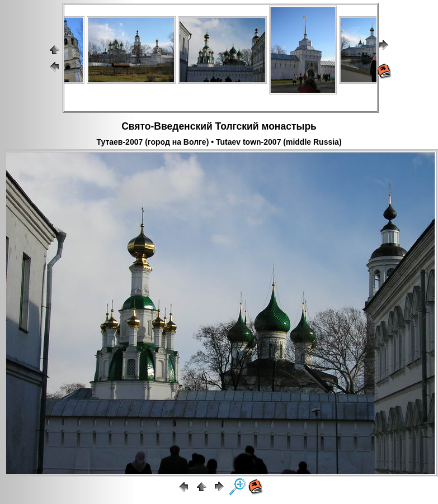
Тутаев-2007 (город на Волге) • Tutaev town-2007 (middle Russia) (219, 142)
